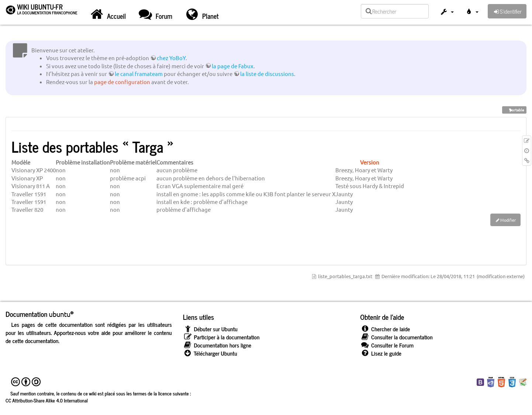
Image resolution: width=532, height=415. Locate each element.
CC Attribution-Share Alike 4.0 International (47, 400)
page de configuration (122, 82)
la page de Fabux (233, 66)
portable (514, 110)
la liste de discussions (267, 74)
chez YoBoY (171, 58)
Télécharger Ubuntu (210, 353)
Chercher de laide (385, 329)
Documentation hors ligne (217, 345)
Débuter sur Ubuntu (210, 329)
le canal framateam (139, 74)
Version (370, 162)
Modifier (508, 220)
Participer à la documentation (221, 337)
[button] (447, 12)
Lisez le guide (381, 353)
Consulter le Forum (387, 345)
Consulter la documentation (396, 337)
